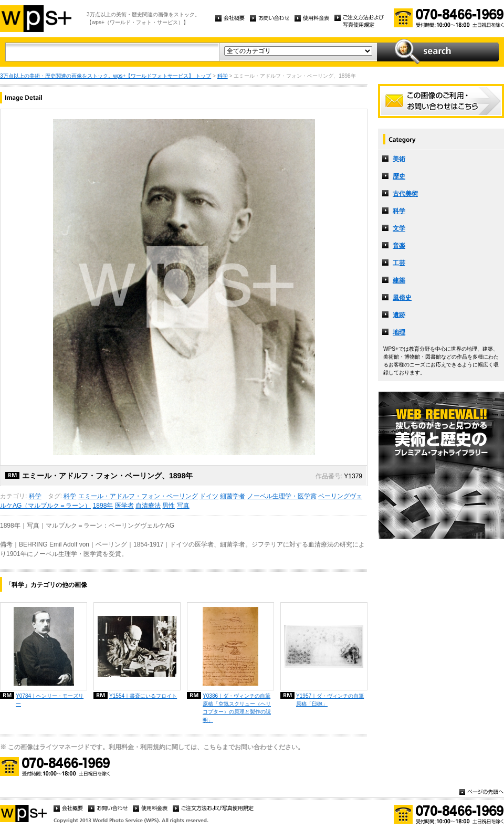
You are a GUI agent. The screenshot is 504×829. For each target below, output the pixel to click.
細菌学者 (233, 496)
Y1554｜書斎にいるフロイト (143, 696)
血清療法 (148, 506)
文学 (399, 228)
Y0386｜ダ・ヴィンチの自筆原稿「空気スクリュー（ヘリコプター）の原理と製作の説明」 (237, 708)
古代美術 (405, 194)
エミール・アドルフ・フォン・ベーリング (138, 496)
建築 (399, 280)
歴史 (399, 176)
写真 (183, 506)
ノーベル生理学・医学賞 (282, 496)
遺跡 (399, 315)
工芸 (399, 263)
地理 (399, 332)
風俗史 (402, 298)
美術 (399, 159)
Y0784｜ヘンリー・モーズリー (50, 700)
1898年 (103, 506)
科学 (223, 76)
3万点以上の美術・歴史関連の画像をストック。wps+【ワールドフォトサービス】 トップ (106, 76)
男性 (169, 506)
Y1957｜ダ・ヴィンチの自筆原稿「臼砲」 (330, 700)
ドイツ (209, 496)
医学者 (124, 506)
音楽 (399, 246)
